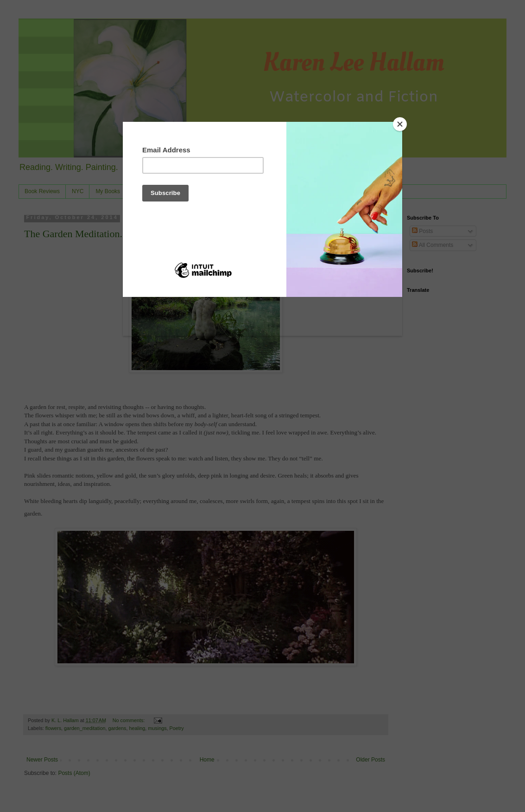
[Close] (400, 124)
